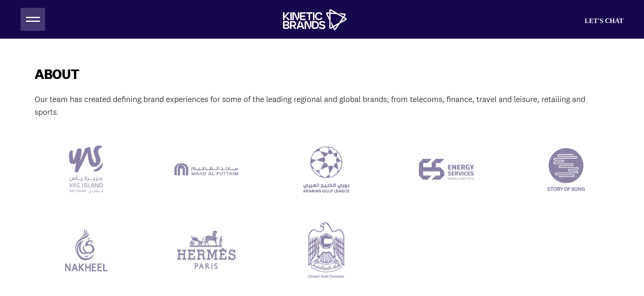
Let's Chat (604, 21)
